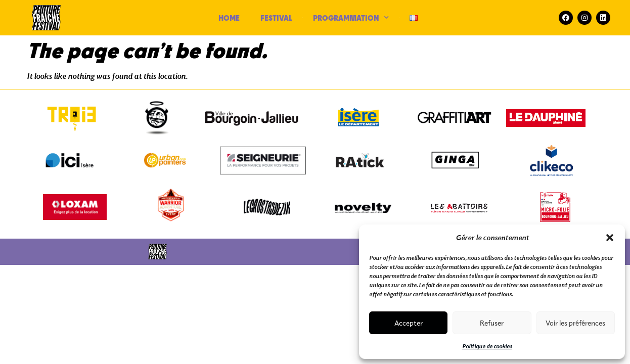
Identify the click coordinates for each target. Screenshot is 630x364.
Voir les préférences (575, 323)
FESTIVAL (276, 18)
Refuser (492, 323)
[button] (610, 238)
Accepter (409, 323)
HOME (229, 18)
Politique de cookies (487, 346)
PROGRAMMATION (351, 18)
